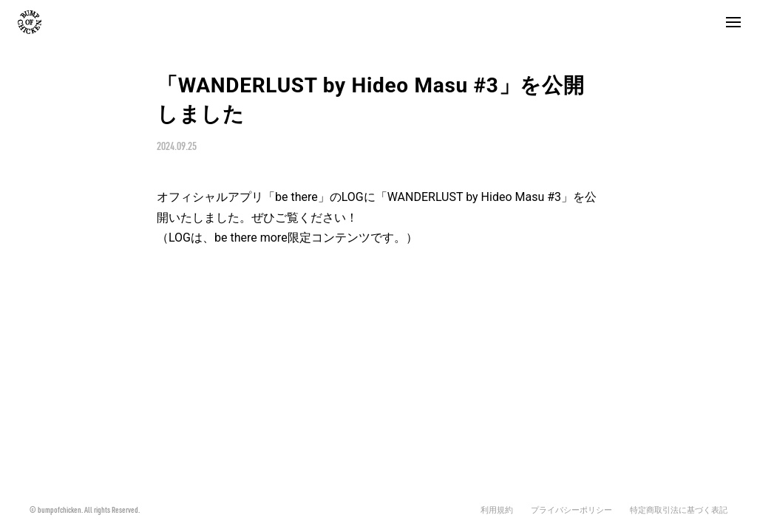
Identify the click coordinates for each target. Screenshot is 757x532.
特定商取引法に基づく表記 (679, 510)
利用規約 (497, 510)
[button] (733, 22)
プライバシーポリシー (571, 510)
